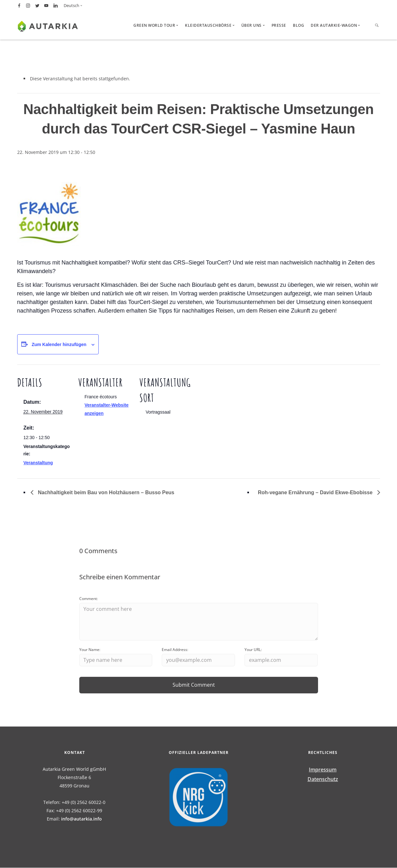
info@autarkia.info (82, 819)
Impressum (323, 770)
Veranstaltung (38, 463)
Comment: (89, 599)
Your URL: (253, 650)
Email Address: (175, 650)
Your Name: (90, 650)
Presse (279, 25)
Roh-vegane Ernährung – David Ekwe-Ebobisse (316, 492)
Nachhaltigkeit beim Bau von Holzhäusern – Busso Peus (106, 492)
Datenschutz (323, 779)
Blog (298, 25)
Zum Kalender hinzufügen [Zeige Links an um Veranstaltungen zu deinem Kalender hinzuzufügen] (59, 344)
